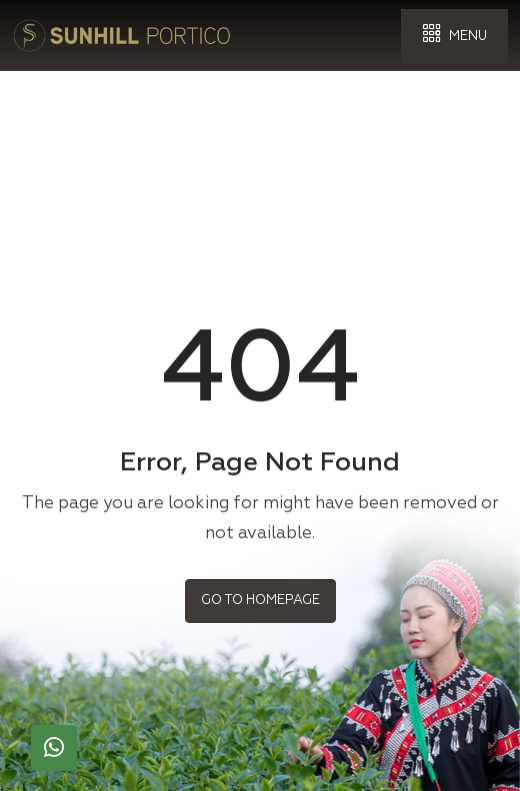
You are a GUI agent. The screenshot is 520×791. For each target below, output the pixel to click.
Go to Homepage (260, 599)
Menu (454, 35)
